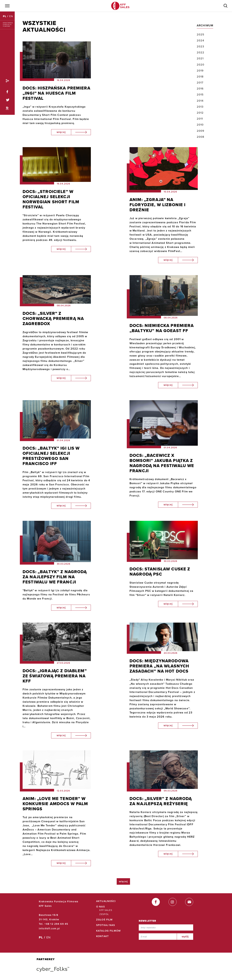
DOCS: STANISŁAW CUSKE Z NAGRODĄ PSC (160, 572)
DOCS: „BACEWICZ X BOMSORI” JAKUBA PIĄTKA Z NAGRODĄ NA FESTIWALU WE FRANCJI (162, 463)
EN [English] (11, 16)
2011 (200, 119)
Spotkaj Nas (106, 925)
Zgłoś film (104, 920)
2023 (201, 47)
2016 (200, 89)
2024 (201, 41)
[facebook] (156, 902)
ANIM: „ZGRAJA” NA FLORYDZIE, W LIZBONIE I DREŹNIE (158, 205)
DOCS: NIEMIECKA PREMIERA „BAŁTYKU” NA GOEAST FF (162, 328)
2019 (200, 71)
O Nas (101, 907)
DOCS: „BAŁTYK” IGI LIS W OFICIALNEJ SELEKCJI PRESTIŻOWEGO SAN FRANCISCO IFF (51, 456)
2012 (200, 113)
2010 (200, 125)
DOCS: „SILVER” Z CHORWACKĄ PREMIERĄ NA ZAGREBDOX (53, 319)
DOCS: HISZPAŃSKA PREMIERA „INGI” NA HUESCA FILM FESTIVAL (56, 93)
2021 (200, 59)
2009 (201, 131)
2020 (201, 65)
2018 (200, 77)
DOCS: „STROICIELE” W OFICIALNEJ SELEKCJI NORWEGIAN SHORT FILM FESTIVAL (51, 199)
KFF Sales (106, 910)
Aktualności (106, 901)
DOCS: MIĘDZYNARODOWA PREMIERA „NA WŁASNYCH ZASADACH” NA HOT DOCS (159, 666)
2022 (201, 53)
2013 (200, 107)
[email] (189, 902)
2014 (200, 101)
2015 (200, 95)
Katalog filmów (108, 931)
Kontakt (102, 936)
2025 (201, 35)
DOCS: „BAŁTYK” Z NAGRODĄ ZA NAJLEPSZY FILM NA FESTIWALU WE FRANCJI (55, 577)
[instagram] (173, 902)
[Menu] (7, 6)
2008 (201, 137)
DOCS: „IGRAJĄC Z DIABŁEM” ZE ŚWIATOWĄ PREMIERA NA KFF (55, 676)
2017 (200, 83)
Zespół (104, 914)
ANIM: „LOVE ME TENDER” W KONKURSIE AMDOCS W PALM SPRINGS (55, 804)
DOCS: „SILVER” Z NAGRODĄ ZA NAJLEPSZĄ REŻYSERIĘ (161, 801)
